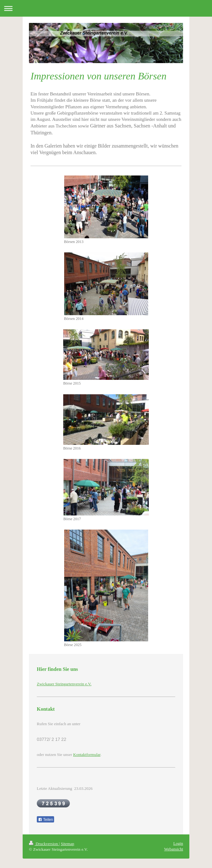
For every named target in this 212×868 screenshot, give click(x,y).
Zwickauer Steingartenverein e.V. (64, 684)
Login (178, 843)
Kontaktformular (87, 755)
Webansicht (174, 849)
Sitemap (67, 844)
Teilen (45, 820)
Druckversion (44, 844)
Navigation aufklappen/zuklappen (106, 8)
